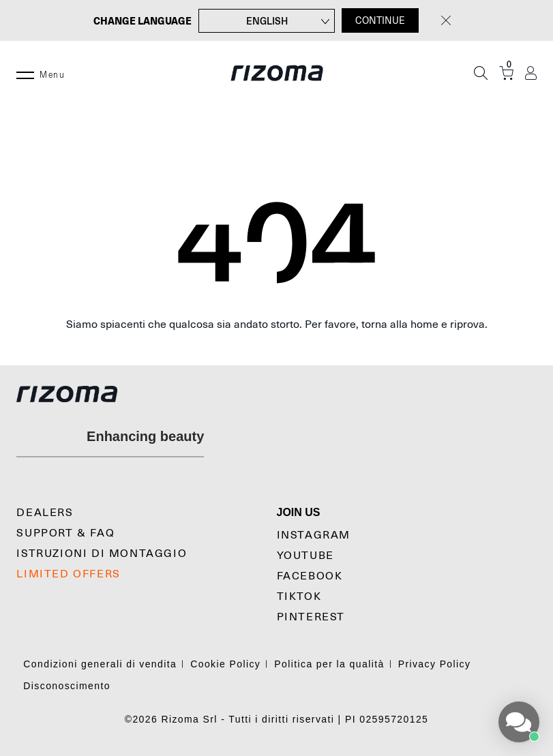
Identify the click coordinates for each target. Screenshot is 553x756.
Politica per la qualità (329, 664)
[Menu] (25, 73)
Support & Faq (65, 533)
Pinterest (311, 617)
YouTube (305, 556)
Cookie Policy (225, 664)
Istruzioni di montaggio (102, 554)
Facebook (310, 576)
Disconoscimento (67, 686)
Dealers (45, 513)
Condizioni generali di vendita (100, 664)
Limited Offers (68, 574)
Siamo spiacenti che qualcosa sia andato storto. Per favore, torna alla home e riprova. (277, 324)
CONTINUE (380, 20)
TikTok (299, 596)
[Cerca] (481, 73)
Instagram (314, 535)
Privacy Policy (435, 664)
